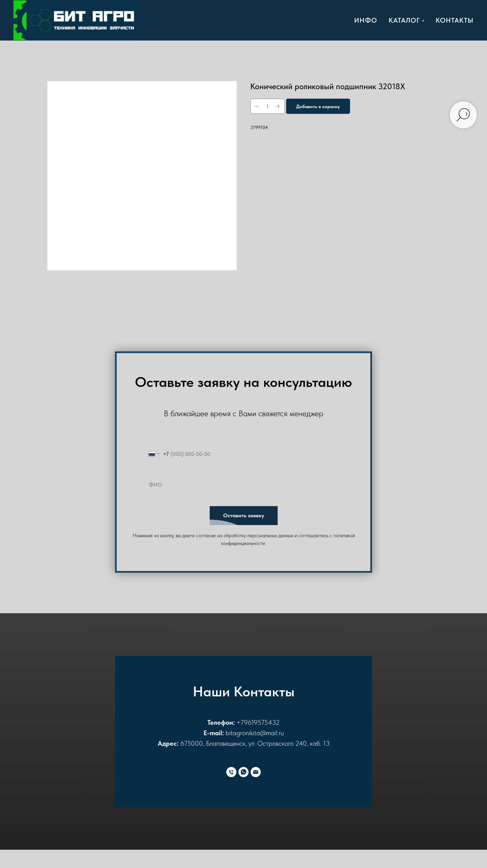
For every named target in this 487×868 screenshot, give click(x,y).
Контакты (455, 20)
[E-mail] (256, 772)
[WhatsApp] (243, 772)
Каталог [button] (404, 20)
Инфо (366, 20)
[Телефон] (231, 772)
